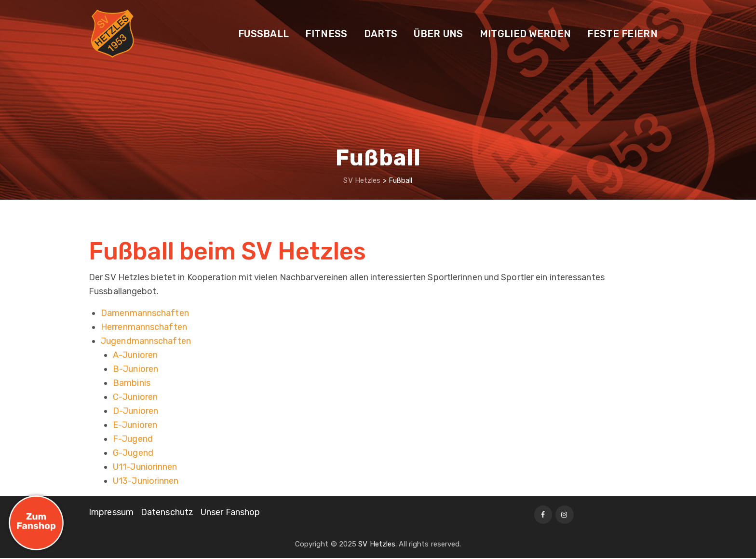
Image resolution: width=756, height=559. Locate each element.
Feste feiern (622, 34)
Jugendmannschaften (146, 341)
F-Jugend (133, 439)
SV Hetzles (377, 545)
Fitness (326, 34)
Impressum (111, 512)
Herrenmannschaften (144, 327)
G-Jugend (133, 453)
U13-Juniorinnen (146, 481)
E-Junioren (135, 425)
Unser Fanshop (230, 512)
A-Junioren (135, 355)
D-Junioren (135, 411)
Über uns (438, 34)
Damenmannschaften (145, 313)
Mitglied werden (526, 34)
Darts (381, 34)
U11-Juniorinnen (145, 467)
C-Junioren (135, 397)
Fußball (263, 34)
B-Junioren (135, 369)
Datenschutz (167, 512)
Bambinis (132, 383)
